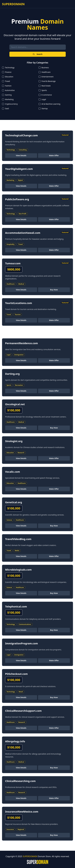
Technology (10, 68)
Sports (44, 90)
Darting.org (12, 374)
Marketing (9, 99)
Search (38, 54)
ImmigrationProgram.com (21, 643)
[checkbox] (3, 68)
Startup (45, 108)
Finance (8, 72)
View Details (21, 155)
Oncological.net (15, 404)
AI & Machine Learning (51, 104)
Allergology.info (15, 741)
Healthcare (46, 72)
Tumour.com (13, 263)
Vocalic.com (13, 472)
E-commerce (47, 95)
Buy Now (54, 290)
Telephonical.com (16, 607)
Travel (7, 81)
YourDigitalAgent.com (19, 169)
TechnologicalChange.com (21, 135)
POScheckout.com (16, 674)
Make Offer (54, 155)
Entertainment (48, 77)
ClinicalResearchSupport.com (23, 711)
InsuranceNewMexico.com (22, 812)
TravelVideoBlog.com (18, 539)
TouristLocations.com (19, 303)
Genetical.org (14, 502)
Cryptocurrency (11, 104)
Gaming (8, 95)
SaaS (7, 108)
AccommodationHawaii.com (23, 233)
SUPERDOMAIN (13, 4)
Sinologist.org (14, 441)
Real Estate (46, 86)
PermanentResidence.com (21, 343)
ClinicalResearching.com (20, 781)
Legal (44, 99)
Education (9, 77)
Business (45, 68)
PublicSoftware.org (17, 199)
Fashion (8, 86)
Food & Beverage (49, 81)
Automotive (10, 90)
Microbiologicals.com (18, 570)
